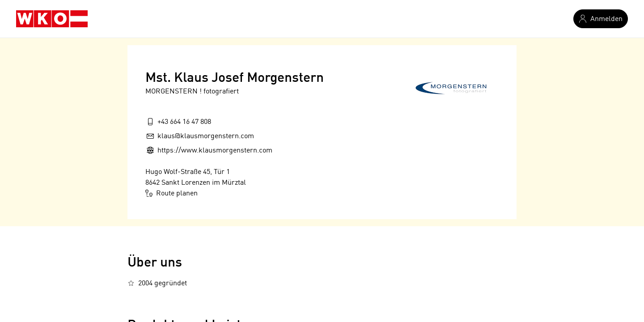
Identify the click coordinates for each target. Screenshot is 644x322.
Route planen (172, 193)
